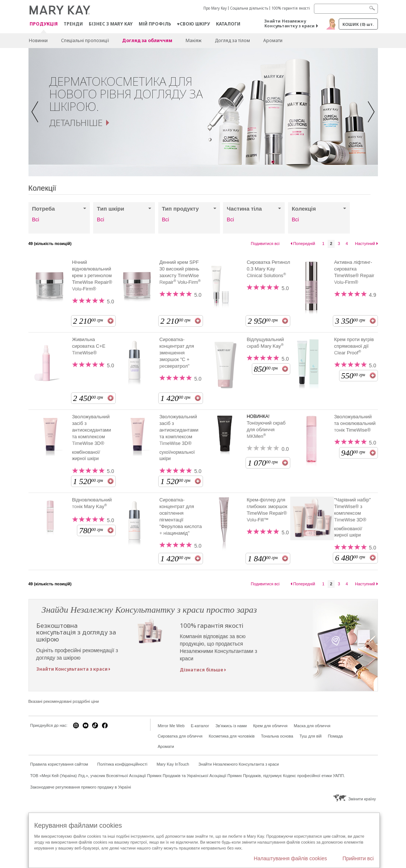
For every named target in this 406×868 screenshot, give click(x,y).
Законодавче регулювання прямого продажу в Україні (81, 787)
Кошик (358, 24)
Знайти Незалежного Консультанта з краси (238, 764)
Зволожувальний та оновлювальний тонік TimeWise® (355, 423)
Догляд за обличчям (147, 40)
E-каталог (200, 726)
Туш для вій (311, 736)
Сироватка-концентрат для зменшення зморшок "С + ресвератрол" (177, 353)
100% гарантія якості (291, 8)
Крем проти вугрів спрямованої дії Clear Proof (354, 346)
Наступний (365, 244)
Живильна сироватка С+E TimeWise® (89, 346)
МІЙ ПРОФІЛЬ (155, 24)
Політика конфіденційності (122, 764)
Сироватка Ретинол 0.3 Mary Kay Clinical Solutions (268, 269)
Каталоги (228, 24)
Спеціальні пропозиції (85, 40)
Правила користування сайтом (59, 764)
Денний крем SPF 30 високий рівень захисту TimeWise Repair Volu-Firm (180, 272)
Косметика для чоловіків (231, 736)
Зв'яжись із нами (231, 726)
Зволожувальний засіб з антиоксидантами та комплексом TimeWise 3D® (92, 430)
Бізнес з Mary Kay (111, 24)
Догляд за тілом (232, 40)
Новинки (38, 40)
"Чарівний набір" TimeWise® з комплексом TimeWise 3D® (352, 510)
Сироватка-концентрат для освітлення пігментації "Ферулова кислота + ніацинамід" (181, 516)
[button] (37, 112)
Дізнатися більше (202, 670)
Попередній (304, 244)
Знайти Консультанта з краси (72, 669)
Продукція (44, 24)
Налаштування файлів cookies (290, 858)
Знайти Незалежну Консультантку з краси (290, 23)
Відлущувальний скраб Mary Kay (265, 343)
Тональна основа (277, 736)
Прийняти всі (358, 858)
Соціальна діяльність (249, 8)
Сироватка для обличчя (180, 736)
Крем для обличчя (270, 726)
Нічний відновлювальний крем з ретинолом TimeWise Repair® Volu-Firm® (92, 275)
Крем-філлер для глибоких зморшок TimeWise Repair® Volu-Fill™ (267, 510)
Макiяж (194, 40)
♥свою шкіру (194, 24)
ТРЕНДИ (73, 24)
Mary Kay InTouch (173, 764)
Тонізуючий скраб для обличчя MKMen (266, 430)
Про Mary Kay (215, 8)
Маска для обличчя (312, 726)
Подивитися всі (265, 244)
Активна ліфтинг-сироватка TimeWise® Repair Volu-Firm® (354, 272)
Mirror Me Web (171, 726)
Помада (335, 736)
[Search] (346, 9)
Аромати (273, 40)
